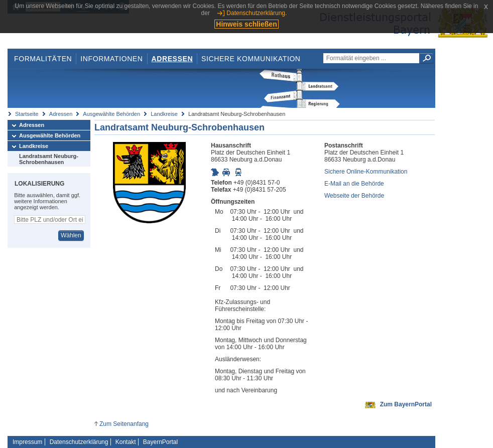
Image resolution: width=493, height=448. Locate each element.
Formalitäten (43, 59)
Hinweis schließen (246, 24)
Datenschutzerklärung (79, 442)
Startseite (27, 114)
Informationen (111, 59)
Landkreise (164, 114)
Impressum (27, 442)
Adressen (172, 59)
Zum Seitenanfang (124, 424)
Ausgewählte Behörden (111, 114)
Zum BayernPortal (406, 404)
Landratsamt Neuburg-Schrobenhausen (49, 159)
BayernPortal (160, 442)
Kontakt (126, 442)
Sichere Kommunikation (251, 59)
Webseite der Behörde (354, 196)
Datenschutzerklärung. (257, 13)
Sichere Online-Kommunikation (366, 172)
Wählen (71, 235)
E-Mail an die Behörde (354, 184)
